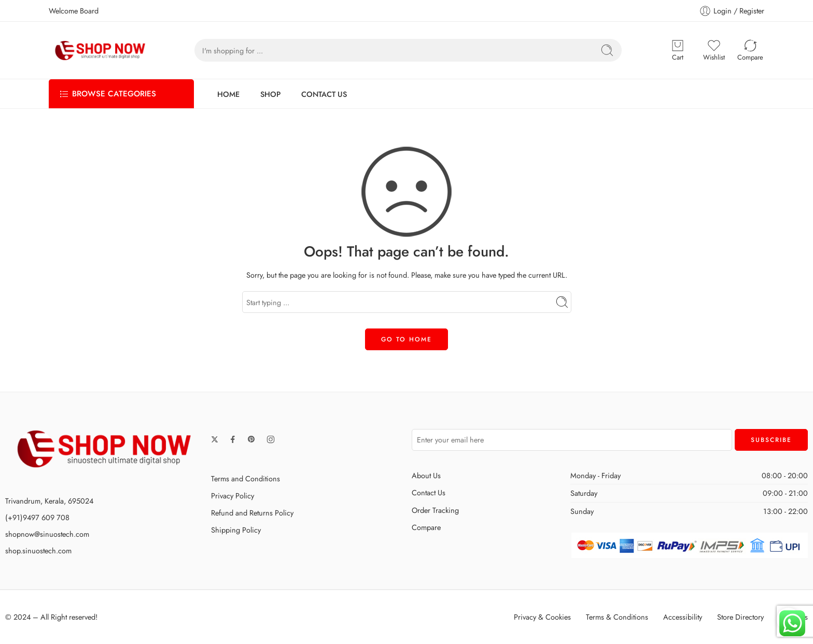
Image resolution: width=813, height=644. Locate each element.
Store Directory (740, 617)
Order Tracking (435, 510)
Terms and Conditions (246, 478)
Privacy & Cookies (542, 617)
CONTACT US (324, 94)
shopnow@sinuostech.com (47, 534)
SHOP (270, 94)
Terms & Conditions (617, 617)
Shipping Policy (236, 530)
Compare (426, 527)
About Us (426, 475)
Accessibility (683, 617)
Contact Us (429, 492)
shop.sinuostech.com (38, 550)
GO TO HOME (406, 339)
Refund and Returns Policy (252, 513)
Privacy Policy (233, 496)
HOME (228, 94)
